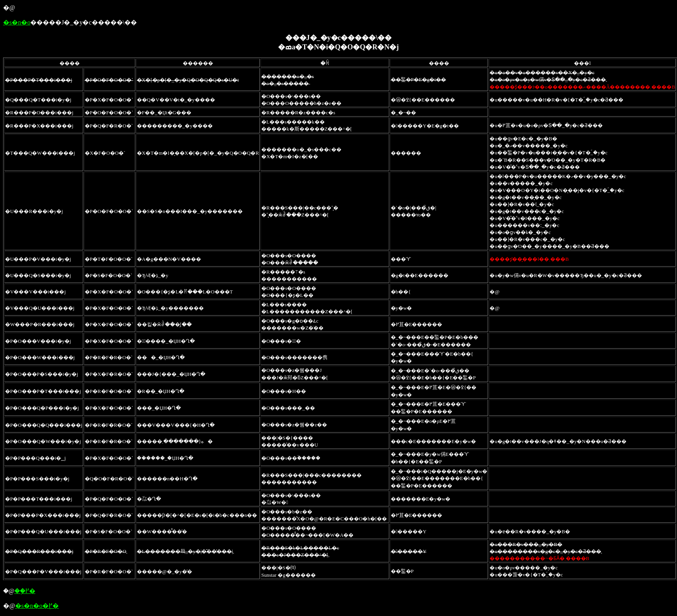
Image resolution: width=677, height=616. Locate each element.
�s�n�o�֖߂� (37, 606)
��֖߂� (25, 591)
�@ (9, 8)
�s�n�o (17, 22)
